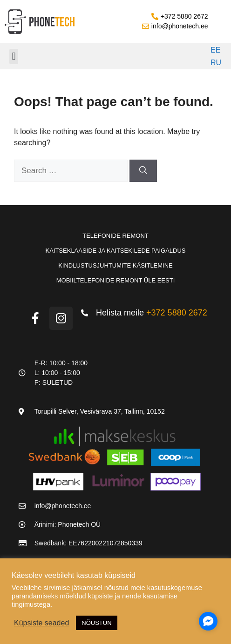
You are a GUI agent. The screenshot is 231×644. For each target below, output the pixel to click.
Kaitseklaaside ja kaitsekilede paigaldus (115, 251)
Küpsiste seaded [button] (41, 623)
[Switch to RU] (215, 63)
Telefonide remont (115, 236)
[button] (14, 57)
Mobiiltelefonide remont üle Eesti (116, 280)
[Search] (143, 171)
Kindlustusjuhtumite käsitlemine (115, 265)
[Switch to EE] (215, 50)
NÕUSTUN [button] (96, 623)
